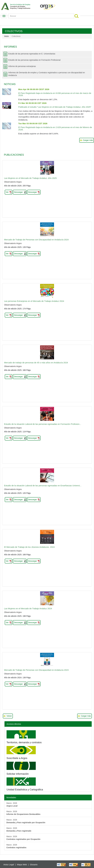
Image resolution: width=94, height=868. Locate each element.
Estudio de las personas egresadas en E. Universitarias (32, 54)
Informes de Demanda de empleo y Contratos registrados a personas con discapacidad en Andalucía (47, 74)
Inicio (6, 36)
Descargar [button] (18, 192)
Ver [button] (7, 192)
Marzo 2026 (12, 804)
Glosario (34, 865)
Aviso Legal (9, 865)
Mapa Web (22, 865)
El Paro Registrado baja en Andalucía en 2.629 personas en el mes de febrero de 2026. (55, 127)
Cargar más (88, 140)
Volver (9, 716)
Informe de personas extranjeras (22, 66)
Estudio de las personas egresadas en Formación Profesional (34, 60)
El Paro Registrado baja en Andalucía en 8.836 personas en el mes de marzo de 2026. (55, 92)
